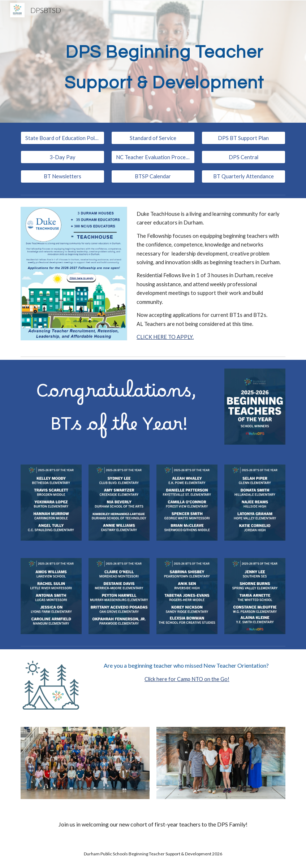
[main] (164, 62)
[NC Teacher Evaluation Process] (153, 157)
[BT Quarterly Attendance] (243, 176)
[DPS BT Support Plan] (243, 138)
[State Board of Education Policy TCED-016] (63, 138)
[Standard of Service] (153, 138)
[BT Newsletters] (63, 176)
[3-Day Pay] (63, 157)
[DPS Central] (243, 157)
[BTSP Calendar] (153, 176)
